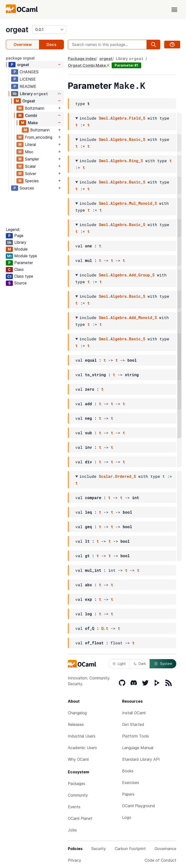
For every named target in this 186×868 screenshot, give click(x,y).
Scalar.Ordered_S (117, 476)
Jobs (72, 830)
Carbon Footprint (130, 849)
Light (119, 664)
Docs (51, 45)
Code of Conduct (160, 860)
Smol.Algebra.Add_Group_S (127, 275)
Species (32, 181)
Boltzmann (35, 108)
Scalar (30, 166)
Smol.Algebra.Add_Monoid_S (128, 317)
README (28, 86)
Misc (29, 152)
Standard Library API (141, 759)
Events (74, 807)
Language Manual (138, 748)
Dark (140, 664)
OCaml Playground (139, 806)
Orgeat (29, 101)
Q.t (105, 628)
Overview (23, 45)
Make (33, 123)
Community (78, 795)
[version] (49, 30)
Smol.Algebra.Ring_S (121, 161)
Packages (77, 784)
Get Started (133, 724)
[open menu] (174, 10)
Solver (31, 174)
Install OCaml (134, 713)
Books (128, 771)
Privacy (74, 860)
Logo (127, 817)
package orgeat (20, 58)
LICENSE (28, 79)
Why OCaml (78, 759)
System (163, 664)
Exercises (131, 783)
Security (99, 849)
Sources (27, 188)
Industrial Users (82, 736)
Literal (30, 145)
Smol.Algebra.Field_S (122, 118)
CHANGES (29, 72)
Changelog (77, 713)
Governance (165, 849)
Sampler (32, 159)
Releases (76, 724)
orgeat (17, 30)
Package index (82, 59)
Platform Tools (136, 736)
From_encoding (39, 137)
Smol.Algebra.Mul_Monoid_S (128, 203)
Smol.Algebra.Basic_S (122, 139)
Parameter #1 (126, 65)
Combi (31, 115)
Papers (128, 794)
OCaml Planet (80, 818)
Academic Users (82, 748)
